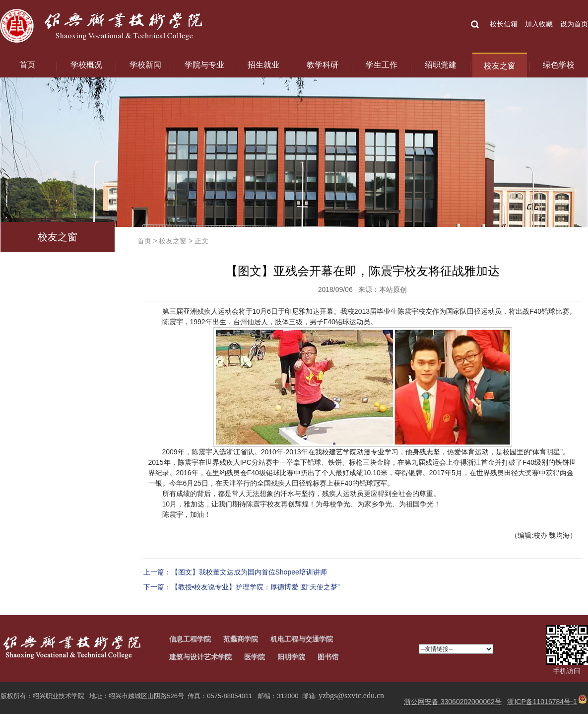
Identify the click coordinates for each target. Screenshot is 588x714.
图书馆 (328, 657)
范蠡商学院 (241, 639)
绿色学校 (559, 65)
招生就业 (263, 65)
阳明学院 (291, 657)
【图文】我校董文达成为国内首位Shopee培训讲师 (249, 572)
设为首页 (574, 24)
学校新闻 (145, 65)
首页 (27, 65)
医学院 (255, 657)
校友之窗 (500, 66)
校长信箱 (504, 24)
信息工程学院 (190, 639)
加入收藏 (539, 24)
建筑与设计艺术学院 (200, 657)
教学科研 (323, 65)
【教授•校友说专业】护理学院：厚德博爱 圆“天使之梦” (256, 587)
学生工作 (382, 65)
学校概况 (86, 65)
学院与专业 (204, 65)
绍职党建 (441, 65)
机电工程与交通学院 (302, 639)
